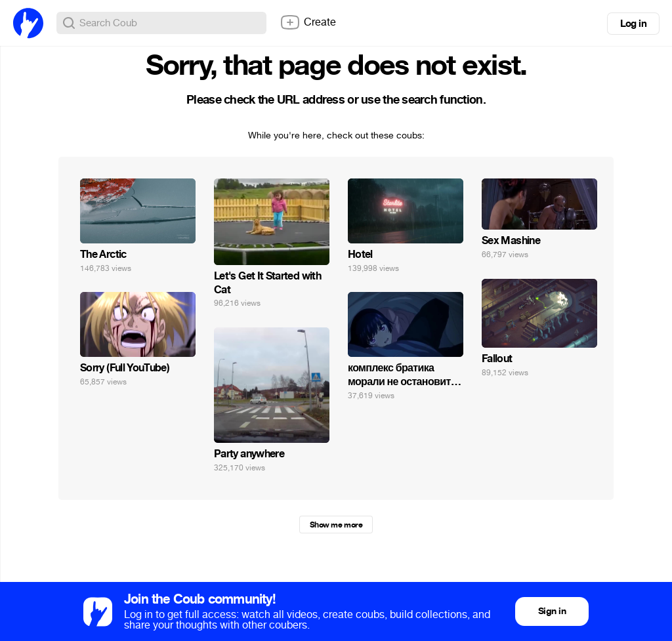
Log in (633, 24)
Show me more (336, 525)
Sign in (552, 611)
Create (308, 22)
